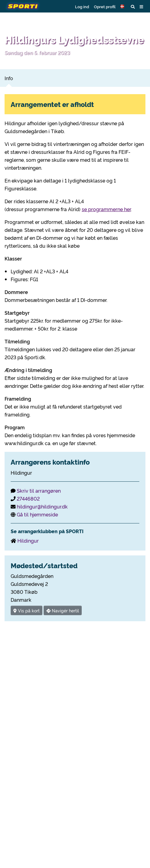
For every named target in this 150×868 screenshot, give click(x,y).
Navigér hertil (63, 610)
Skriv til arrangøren (39, 491)
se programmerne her (106, 209)
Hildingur (28, 540)
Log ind (82, 6)
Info (9, 78)
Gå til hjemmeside (37, 514)
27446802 (28, 498)
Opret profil (105, 6)
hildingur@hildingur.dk (42, 506)
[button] (123, 6)
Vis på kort (27, 610)
